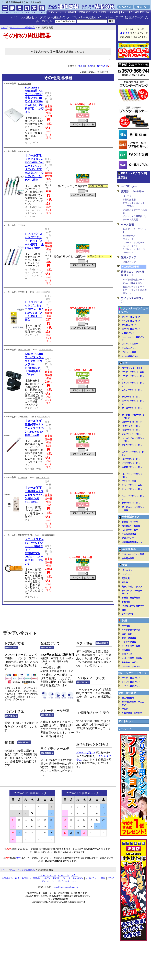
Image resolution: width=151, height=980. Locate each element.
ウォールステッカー (131, 666)
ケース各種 (127, 225)
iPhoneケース (129, 236)
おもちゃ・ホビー (130, 662)
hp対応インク (128, 333)
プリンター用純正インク (87, 17)
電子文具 (126, 578)
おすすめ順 (102, 66)
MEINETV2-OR (25, 535)
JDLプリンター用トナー (133, 434)
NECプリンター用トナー (133, 459)
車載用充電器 (129, 200)
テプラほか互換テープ (129, 17)
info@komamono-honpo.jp (66, 887)
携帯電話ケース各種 (131, 526)
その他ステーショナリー (133, 606)
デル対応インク (129, 325)
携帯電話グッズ (130, 517)
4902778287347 (44, 417)
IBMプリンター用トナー (133, 430)
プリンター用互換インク (55, 17)
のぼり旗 (47, 21)
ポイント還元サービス (55, 878)
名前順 (91, 66)
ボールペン (127, 570)
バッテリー (128, 196)
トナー (109, 17)
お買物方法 (8, 878)
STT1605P (23, 477)
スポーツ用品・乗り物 (132, 658)
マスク (14, 17)
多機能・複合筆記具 (131, 598)
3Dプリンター (129, 186)
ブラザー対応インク (131, 317)
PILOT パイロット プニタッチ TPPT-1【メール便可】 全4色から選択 (34, 241)
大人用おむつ (29, 17)
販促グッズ (127, 654)
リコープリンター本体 (132, 485)
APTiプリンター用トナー (133, 368)
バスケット (63, 875)
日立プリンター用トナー (133, 422)
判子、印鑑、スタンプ (132, 587)
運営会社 (37, 878)
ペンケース (127, 574)
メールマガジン (86, 752)
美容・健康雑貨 (129, 638)
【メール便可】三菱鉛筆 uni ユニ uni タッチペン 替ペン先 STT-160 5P (34, 495)
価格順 (82, 66)
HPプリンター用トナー (132, 426)
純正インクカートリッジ (132, 673)
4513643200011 (48, 535)
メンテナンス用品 (130, 344)
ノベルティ (125, 729)
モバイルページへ (67, 881)
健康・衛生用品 (127, 693)
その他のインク (129, 348)
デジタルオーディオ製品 (133, 554)
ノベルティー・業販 (95, 878)
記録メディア (129, 257)
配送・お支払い (23, 878)
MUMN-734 (24, 151)
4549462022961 (46, 350)
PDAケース (128, 239)
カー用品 (126, 626)
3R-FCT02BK (24, 350)
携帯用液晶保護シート (132, 542)
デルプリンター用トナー (133, 397)
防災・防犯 (127, 634)
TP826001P (23, 417)
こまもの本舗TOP (47, 875)
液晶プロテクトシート (134, 287)
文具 (125, 565)
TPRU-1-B (23, 292)
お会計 (74, 875)
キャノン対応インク (131, 321)
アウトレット (126, 721)
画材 (124, 610)
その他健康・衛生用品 (132, 713)
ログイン (125, 33)
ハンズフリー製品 (130, 530)
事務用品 (126, 602)
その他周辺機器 (129, 534)
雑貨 (125, 621)
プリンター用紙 (129, 352)
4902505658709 (43, 292)
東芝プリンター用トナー (133, 503)
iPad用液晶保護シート (133, 280)
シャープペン (128, 614)
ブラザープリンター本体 (133, 372)
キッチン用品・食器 (131, 646)
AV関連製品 (129, 549)
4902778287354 (43, 477)
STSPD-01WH (25, 84)
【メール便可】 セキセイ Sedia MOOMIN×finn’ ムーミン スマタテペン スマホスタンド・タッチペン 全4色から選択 (35, 168)
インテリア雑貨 (129, 642)
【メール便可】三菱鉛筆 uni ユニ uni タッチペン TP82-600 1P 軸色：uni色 (35, 428)
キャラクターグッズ (131, 630)
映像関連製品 (128, 558)
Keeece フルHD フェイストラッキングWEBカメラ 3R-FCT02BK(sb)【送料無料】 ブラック (34, 364)
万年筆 (125, 583)
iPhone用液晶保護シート (135, 283)
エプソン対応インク (131, 329)
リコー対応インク (130, 356)
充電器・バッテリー (132, 192)
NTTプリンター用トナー (133, 463)
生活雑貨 (126, 650)
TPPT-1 (22, 225)
